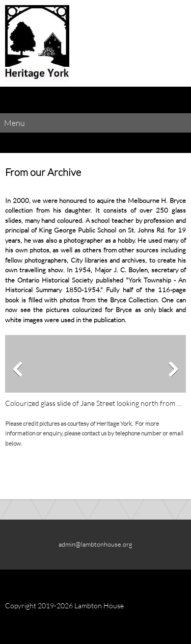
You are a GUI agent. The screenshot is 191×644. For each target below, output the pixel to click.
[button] (95, 372)
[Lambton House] (37, 43)
